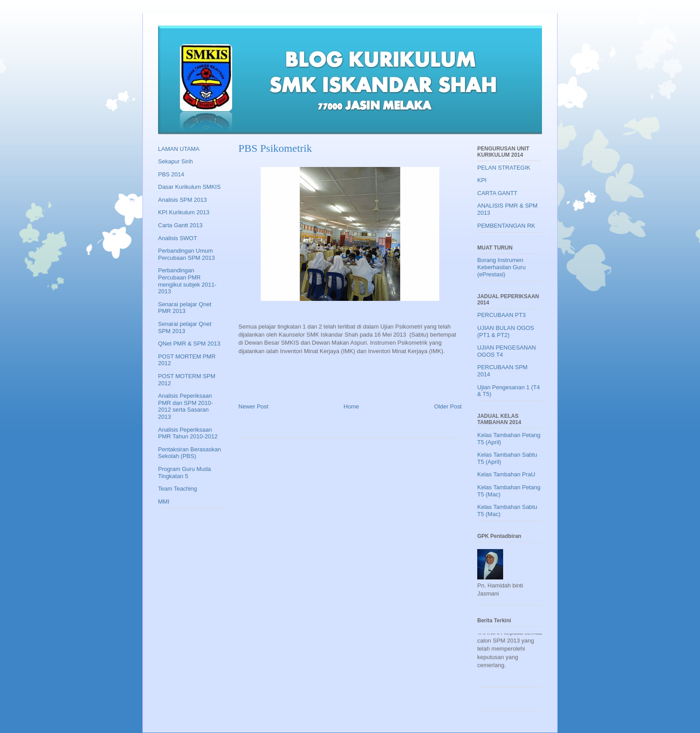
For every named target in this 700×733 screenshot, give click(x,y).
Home (352, 406)
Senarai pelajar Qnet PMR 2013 (185, 308)
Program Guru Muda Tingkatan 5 (185, 473)
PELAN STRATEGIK (504, 168)
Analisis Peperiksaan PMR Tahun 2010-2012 (188, 433)
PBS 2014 (171, 174)
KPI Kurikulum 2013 (184, 212)
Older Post (448, 406)
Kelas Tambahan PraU (506, 474)
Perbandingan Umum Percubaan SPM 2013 (186, 254)
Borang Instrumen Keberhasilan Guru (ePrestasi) (501, 267)
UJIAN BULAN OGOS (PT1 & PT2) (506, 331)
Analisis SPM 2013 (182, 200)
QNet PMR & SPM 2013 (189, 344)
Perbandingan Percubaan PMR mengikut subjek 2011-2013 (187, 281)
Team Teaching (177, 489)
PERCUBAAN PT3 (501, 315)
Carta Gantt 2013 (180, 225)
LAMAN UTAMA (179, 149)
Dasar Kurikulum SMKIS (189, 187)
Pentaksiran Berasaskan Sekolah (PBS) (190, 453)
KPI (482, 180)
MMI (164, 502)
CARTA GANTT (497, 193)
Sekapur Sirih (175, 161)
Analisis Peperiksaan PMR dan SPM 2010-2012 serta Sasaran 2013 (185, 406)
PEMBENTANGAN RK (506, 226)
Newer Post (253, 406)
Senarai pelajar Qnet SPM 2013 (185, 327)
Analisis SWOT (177, 238)
